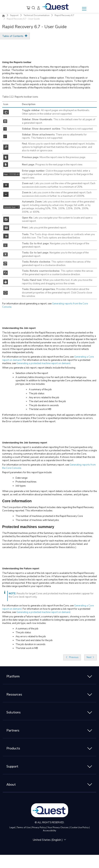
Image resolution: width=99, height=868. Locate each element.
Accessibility (49, 831)
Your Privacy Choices (58, 827)
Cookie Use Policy (79, 827)
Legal (12, 827)
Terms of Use (24, 827)
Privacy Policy (39, 827)
